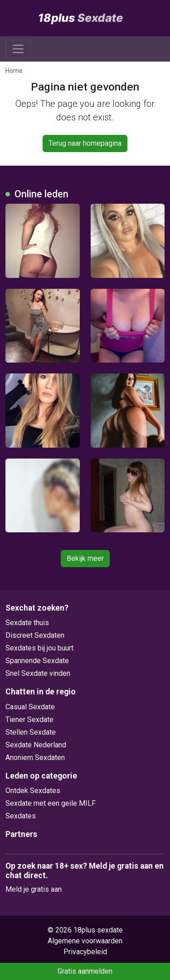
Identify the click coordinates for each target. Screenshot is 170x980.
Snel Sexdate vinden (38, 673)
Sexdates (21, 816)
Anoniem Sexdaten (35, 758)
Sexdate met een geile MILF (51, 803)
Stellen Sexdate (31, 732)
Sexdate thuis (27, 623)
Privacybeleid (85, 952)
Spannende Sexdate (37, 661)
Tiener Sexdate (29, 719)
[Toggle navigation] (18, 49)
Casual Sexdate (30, 707)
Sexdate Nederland (36, 745)
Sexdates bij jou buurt (39, 648)
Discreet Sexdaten (35, 635)
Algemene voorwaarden (85, 941)
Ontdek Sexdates (33, 791)
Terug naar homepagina (85, 143)
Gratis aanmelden (85, 971)
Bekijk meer (85, 558)
